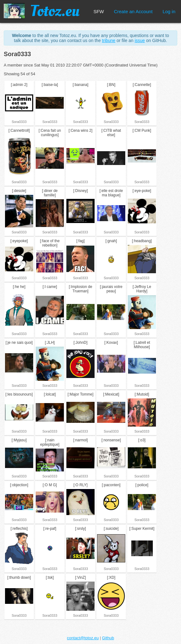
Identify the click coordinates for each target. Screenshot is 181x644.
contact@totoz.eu (83, 638)
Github (108, 638)
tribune (109, 40)
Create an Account (133, 11)
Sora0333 (19, 122)
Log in (169, 11)
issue (140, 40)
